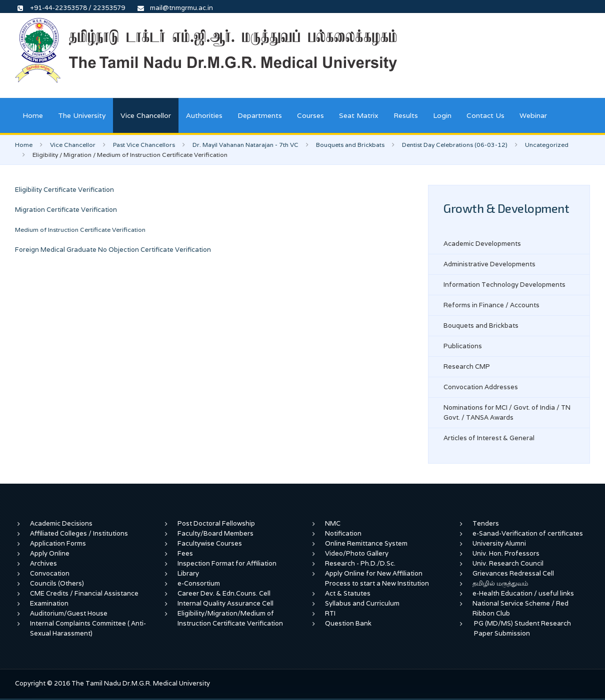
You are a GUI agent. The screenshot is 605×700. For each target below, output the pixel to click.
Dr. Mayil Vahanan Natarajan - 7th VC (245, 145)
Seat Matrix (359, 115)
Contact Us (485, 115)
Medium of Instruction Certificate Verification (80, 230)
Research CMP (467, 366)
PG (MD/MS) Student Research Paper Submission (522, 628)
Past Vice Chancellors (144, 145)
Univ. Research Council (508, 563)
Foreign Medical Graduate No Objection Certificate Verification (113, 250)
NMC (333, 523)
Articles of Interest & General (489, 438)
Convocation (50, 573)
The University (82, 115)
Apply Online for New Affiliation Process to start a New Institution (378, 578)
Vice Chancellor (146, 115)
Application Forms (58, 543)
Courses (310, 115)
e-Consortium (199, 583)
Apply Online (50, 553)
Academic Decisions (61, 523)
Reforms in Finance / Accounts (491, 305)
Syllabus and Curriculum (362, 603)
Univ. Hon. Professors (506, 553)
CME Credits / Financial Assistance (84, 593)
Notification (343, 533)
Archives (43, 563)
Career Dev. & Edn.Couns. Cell (224, 593)
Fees (185, 553)
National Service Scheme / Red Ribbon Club (520, 608)
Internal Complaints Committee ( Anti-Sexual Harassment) (88, 628)
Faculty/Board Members (215, 533)
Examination (49, 603)
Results (406, 115)
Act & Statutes (348, 593)
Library (188, 573)
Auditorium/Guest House (69, 613)
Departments (260, 115)
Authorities (204, 115)
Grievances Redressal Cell (513, 573)
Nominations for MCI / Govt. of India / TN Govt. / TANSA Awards (507, 412)
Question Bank (348, 623)
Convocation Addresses (481, 387)
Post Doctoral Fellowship (216, 523)
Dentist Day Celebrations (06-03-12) (455, 145)
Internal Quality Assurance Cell (225, 603)
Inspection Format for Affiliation (227, 563)
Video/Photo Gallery (357, 553)
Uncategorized (547, 145)
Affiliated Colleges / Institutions (79, 533)
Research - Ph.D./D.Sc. (360, 563)
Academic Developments (482, 244)
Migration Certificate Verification (66, 210)
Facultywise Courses (210, 543)
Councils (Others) (57, 583)
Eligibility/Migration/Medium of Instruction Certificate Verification (230, 618)
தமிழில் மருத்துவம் (500, 583)
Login (442, 115)
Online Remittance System (366, 543)
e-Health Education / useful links (523, 593)
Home (33, 115)
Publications (463, 346)
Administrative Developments (489, 264)
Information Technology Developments (504, 285)
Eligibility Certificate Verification (64, 190)
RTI (330, 613)
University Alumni (499, 543)
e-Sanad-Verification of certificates (528, 533)
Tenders (486, 523)
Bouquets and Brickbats (350, 145)
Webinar (533, 115)
